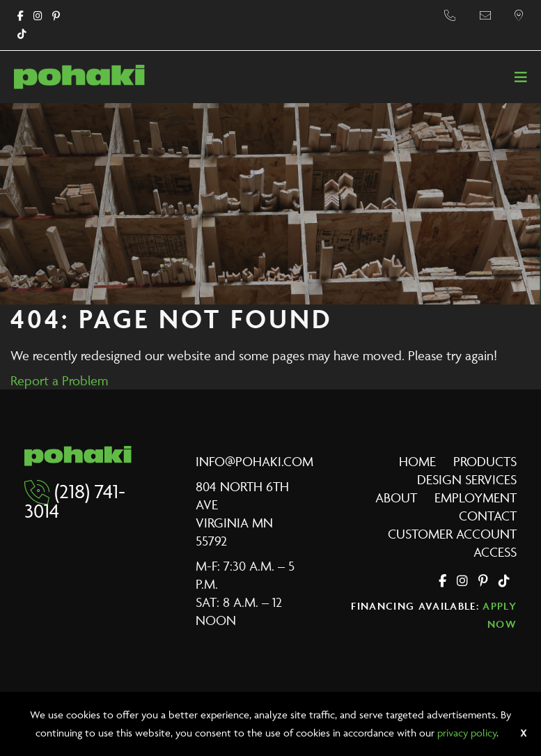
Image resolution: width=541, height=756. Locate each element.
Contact (488, 516)
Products (485, 461)
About (396, 497)
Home (417, 461)
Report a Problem (59, 380)
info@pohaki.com (254, 461)
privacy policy (467, 733)
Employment (476, 497)
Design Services (467, 479)
